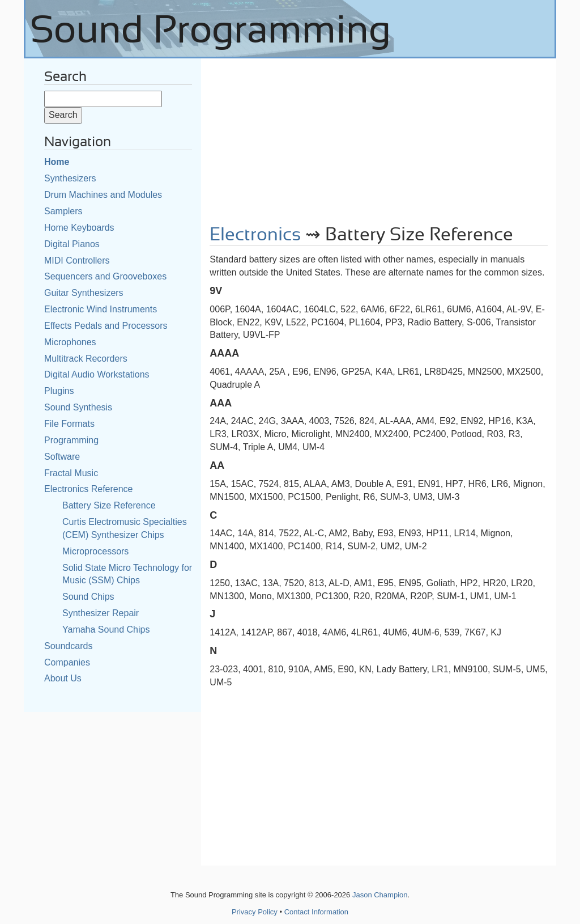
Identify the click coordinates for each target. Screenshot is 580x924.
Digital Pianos (72, 244)
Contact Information (316, 912)
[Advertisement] (379, 138)
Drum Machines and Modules (103, 195)
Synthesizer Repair (101, 613)
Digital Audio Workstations (97, 374)
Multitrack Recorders (86, 359)
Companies (67, 662)
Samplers (63, 211)
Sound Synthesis (78, 407)
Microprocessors (95, 551)
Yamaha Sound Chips (106, 630)
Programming (71, 440)
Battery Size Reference (109, 505)
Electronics (255, 235)
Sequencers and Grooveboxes (105, 276)
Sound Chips (88, 597)
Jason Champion (380, 895)
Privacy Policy (255, 912)
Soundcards (68, 646)
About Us (63, 678)
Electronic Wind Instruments (101, 309)
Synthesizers (70, 178)
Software (62, 457)
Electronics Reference (89, 489)
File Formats (69, 424)
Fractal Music (71, 473)
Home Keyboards (79, 228)
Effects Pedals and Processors (106, 326)
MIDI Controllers (77, 260)
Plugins (59, 391)
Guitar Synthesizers (84, 293)
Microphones (70, 342)
